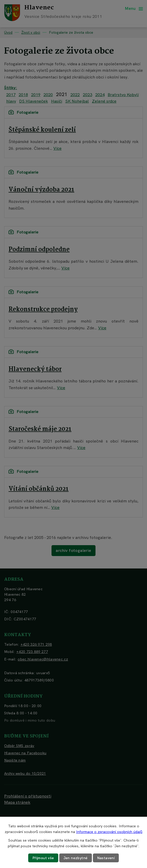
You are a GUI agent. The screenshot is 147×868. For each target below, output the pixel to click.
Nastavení (106, 858)
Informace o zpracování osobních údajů (109, 832)
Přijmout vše (43, 858)
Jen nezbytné (76, 858)
